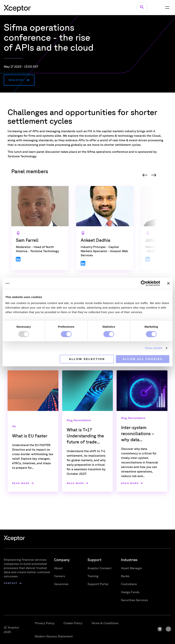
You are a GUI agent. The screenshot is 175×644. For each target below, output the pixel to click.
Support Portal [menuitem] (98, 584)
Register (16, 80)
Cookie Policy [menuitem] (73, 623)
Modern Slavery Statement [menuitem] (54, 636)
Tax (14, 426)
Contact (11, 583)
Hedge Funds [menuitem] (130, 592)
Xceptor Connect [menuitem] (100, 568)
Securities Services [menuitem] (134, 600)
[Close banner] (168, 283)
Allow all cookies (143, 359)
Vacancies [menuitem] (61, 584)
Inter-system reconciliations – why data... (138, 433)
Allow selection (87, 359)
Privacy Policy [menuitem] (45, 623)
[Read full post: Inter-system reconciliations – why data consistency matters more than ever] (142, 391)
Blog (69, 420)
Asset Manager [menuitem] (132, 568)
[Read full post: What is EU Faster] (33, 391)
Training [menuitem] (93, 576)
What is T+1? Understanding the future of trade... (85, 436)
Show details (154, 348)
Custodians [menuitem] (129, 584)
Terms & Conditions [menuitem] (105, 623)
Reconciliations (82, 420)
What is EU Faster (30, 436)
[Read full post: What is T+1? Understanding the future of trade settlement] (88, 391)
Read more (21, 483)
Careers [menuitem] (60, 576)
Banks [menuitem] (125, 576)
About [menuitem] (58, 568)
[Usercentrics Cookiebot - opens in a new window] (144, 283)
